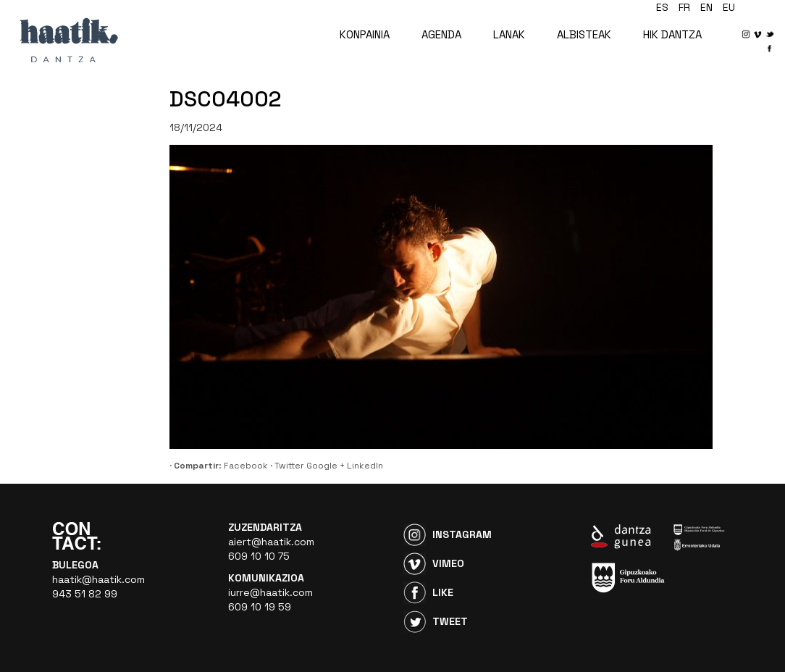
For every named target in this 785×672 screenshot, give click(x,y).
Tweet (450, 621)
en (706, 7)
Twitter (289, 466)
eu (729, 7)
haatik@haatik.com (98, 579)
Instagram (462, 534)
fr (684, 7)
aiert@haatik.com (271, 542)
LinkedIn (365, 466)
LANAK (509, 34)
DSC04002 (225, 99)
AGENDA (441, 34)
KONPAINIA (365, 34)
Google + (326, 466)
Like (443, 592)
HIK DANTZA (672, 34)
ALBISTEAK (584, 34)
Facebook (246, 466)
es (662, 7)
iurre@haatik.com (270, 592)
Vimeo (448, 563)
